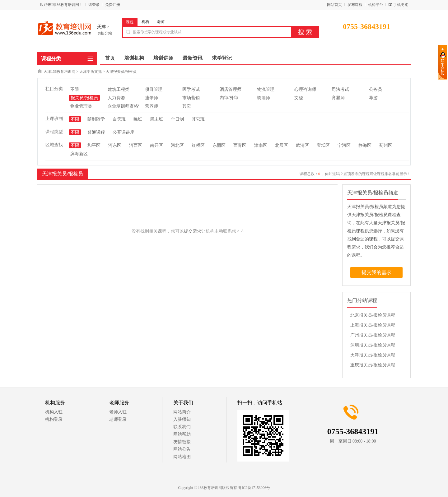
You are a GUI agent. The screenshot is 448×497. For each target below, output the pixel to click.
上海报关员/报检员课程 (373, 325)
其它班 (198, 119)
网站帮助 (182, 434)
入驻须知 (182, 419)
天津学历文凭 (91, 72)
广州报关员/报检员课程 (373, 335)
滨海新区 (79, 154)
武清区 (302, 145)
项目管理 (154, 89)
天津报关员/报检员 (121, 72)
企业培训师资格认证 (127, 106)
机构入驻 (54, 412)
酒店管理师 (231, 89)
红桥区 (198, 145)
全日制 (177, 119)
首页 (110, 58)
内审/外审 (229, 98)
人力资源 (116, 98)
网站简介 (182, 412)
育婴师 (338, 98)
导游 (373, 98)
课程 (130, 22)
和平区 (94, 145)
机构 (145, 22)
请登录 (94, 5)
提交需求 (193, 231)
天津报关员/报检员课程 (373, 355)
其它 (187, 106)
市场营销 (191, 98)
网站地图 (182, 457)
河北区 (177, 145)
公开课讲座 (124, 132)
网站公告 (182, 449)
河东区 (115, 145)
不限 (75, 89)
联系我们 (182, 427)
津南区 (261, 145)
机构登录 (54, 419)
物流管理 (266, 89)
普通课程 (96, 132)
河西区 (136, 145)
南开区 (156, 145)
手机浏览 (401, 5)
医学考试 (191, 89)
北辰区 (282, 145)
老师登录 (118, 419)
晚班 (138, 119)
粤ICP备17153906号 (254, 488)
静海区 (365, 145)
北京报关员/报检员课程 (373, 315)
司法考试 (340, 89)
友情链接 (182, 442)
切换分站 (105, 33)
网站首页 (334, 5)
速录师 (152, 98)
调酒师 (264, 98)
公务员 (376, 89)
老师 (161, 22)
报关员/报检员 (84, 98)
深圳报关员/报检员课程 (373, 345)
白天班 (119, 119)
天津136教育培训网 (59, 72)
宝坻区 (323, 145)
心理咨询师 (305, 89)
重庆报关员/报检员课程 (373, 365)
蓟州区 (386, 145)
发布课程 (355, 5)
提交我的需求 (376, 272)
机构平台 (376, 5)
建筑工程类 (119, 89)
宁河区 (344, 145)
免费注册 (113, 5)
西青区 (240, 145)
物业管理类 (81, 106)
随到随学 (96, 119)
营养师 (152, 106)
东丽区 (219, 145)
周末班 (156, 119)
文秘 (299, 98)
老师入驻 (118, 412)
